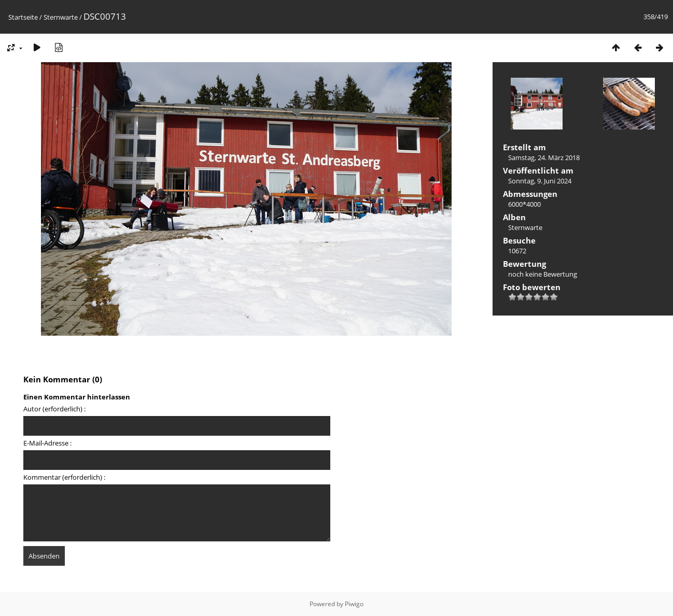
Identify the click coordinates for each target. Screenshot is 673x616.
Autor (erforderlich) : (54, 409)
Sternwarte (61, 17)
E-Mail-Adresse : (47, 443)
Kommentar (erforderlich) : (64, 477)
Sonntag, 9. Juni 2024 (540, 181)
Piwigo (354, 604)
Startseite (23, 17)
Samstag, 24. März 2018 (544, 157)
